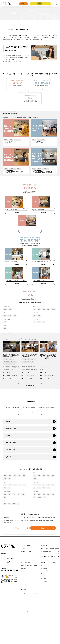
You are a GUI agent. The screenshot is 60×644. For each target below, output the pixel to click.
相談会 (39, 4)
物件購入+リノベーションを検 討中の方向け (49, 549)
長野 (5, 498)
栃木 (9, 488)
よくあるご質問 (44, 582)
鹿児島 (40, 498)
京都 (44, 310)
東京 (5, 316)
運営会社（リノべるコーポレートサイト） (49, 603)
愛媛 (44, 488)
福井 (18, 495)
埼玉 (15, 485)
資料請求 (23, 4)
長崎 (44, 495)
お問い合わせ (35, 605)
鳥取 (44, 485)
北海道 (5, 310)
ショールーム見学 (44, 571)
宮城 (10, 310)
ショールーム (46, 4)
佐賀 (39, 495)
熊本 (39, 322)
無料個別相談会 (44, 569)
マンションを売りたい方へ (8, 603)
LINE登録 (43, 576)
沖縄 (44, 322)
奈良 (48, 310)
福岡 (35, 322)
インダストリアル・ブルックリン (10, 362)
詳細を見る (16, 212)
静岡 (14, 504)
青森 (10, 476)
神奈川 (10, 316)
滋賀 (48, 476)
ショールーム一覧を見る (30, 413)
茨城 (5, 488)
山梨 (5, 322)
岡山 (35, 316)
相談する (43, 528)
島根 (48, 485)
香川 (39, 488)
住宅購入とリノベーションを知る (28, 552)
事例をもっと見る (30, 385)
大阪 (35, 310)
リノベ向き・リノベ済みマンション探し (29, 593)
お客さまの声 (24, 569)
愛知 (5, 329)
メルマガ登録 (43, 579)
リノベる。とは (24, 549)
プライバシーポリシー (27, 605)
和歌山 (53, 310)
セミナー (33, 4)
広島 (39, 316)
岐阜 (9, 504)
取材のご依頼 (31, 603)
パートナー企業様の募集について (21, 603)
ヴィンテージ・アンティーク (9, 364)
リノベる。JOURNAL (45, 584)
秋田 (24, 476)
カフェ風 (6, 360)
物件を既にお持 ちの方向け (46, 552)
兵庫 (39, 310)
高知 (48, 488)
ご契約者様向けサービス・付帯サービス (49, 557)
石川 (14, 495)
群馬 (24, 485)
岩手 (15, 476)
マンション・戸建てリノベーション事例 (29, 566)
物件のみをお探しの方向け (46, 554)
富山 (9, 495)
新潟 (5, 495)
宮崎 (35, 498)
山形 (5, 479)
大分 (53, 495)
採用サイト (38, 603)
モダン (11, 360)
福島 (9, 479)
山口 (53, 485)
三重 (18, 504)
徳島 (35, 488)
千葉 (15, 316)
